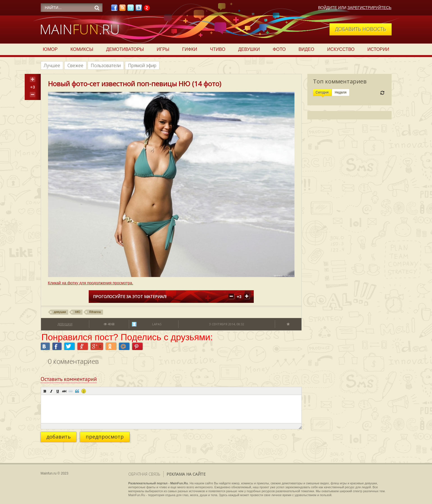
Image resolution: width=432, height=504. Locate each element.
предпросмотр (105, 437)
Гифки (190, 49)
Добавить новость (361, 29)
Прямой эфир (142, 65)
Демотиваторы (125, 49)
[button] (45, 391)
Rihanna (95, 312)
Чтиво (218, 49)
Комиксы (82, 49)
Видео (306, 49)
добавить (59, 437)
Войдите (327, 8)
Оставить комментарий (69, 379)
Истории (378, 49)
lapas (157, 324)
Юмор (50, 49)
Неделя (341, 92)
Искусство (341, 49)
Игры (163, 49)
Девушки (249, 49)
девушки (60, 312)
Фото (279, 49)
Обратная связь (144, 474)
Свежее (75, 65)
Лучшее (52, 65)
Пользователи (106, 65)
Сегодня (322, 92)
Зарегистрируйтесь (370, 8)
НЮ (78, 312)
